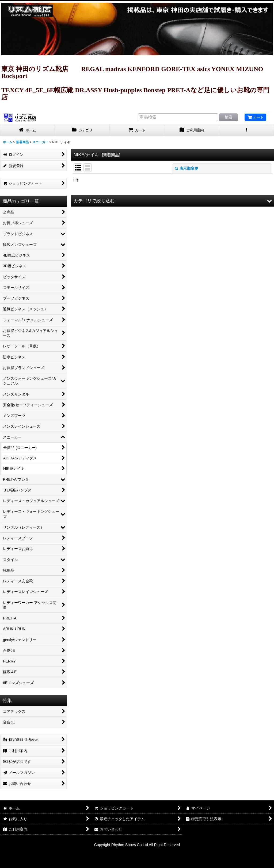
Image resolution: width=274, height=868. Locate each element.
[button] (247, 130)
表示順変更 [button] (187, 168)
